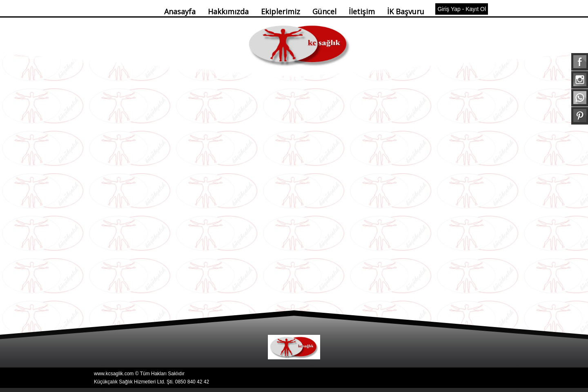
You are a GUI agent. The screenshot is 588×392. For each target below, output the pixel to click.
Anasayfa (180, 11)
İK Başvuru (406, 11)
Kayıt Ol (476, 9)
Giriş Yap (449, 9)
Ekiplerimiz (281, 11)
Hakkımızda (228, 11)
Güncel (324, 11)
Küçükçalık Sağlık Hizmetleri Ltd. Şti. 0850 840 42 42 (151, 382)
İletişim (362, 11)
